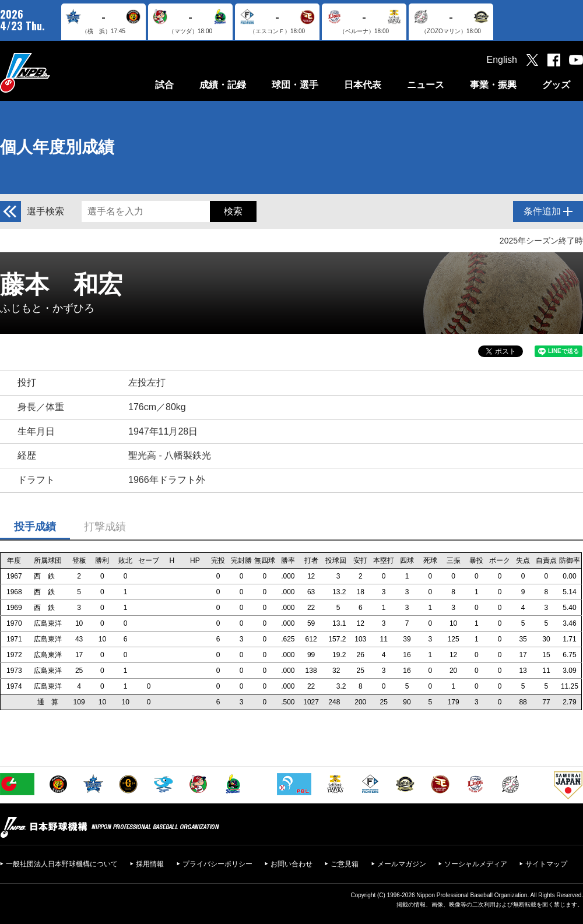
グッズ (556, 85)
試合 (164, 85)
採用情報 (150, 864)
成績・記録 (223, 85)
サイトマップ (546, 864)
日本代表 (363, 85)
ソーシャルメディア (476, 864)
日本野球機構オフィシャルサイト (54, 73)
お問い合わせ (291, 864)
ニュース (426, 85)
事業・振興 (493, 85)
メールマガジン (402, 864)
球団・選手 (295, 85)
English (502, 60)
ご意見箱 (345, 864)
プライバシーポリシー (217, 864)
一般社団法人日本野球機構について (62, 864)
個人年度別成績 (57, 147)
